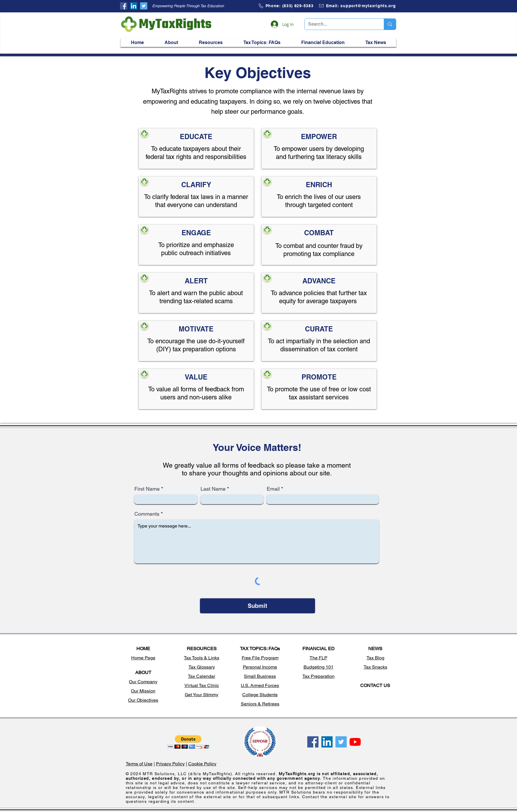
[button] (171, 43)
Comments (147, 514)
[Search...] (340, 24)
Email (273, 489)
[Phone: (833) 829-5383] (286, 6)
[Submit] (257, 606)
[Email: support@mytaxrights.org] (357, 6)
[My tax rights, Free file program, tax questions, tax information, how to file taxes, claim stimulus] (124, 6)
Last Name (213, 489)
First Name (147, 489)
